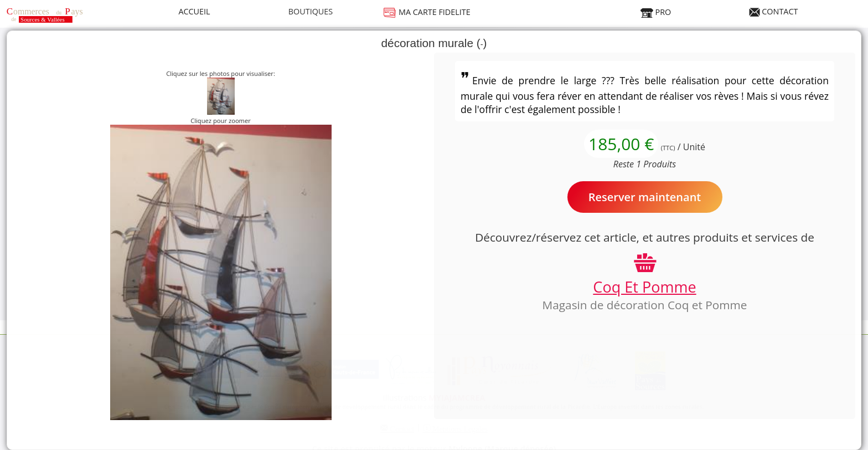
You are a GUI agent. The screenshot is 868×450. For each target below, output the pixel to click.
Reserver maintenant (645, 197)
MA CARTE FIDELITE (427, 12)
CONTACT (774, 11)
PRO (655, 12)
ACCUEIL (194, 11)
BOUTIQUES (311, 11)
